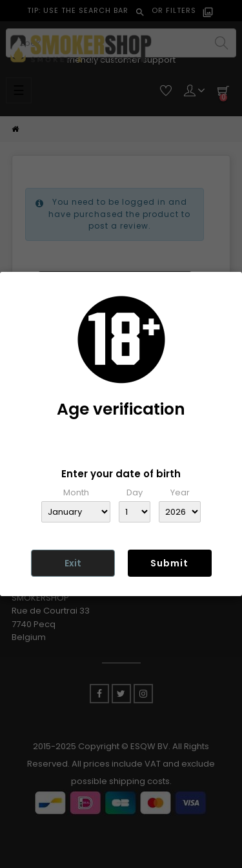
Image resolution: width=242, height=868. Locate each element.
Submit (169, 563)
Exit (73, 563)
